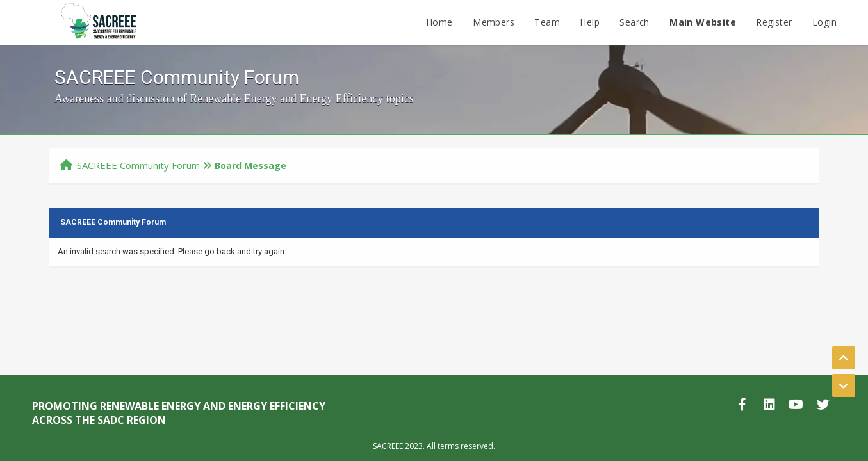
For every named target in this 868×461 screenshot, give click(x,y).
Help (590, 22)
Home (439, 22)
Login (824, 22)
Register (774, 22)
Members (494, 22)
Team (547, 22)
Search (634, 22)
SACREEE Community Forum (138, 165)
